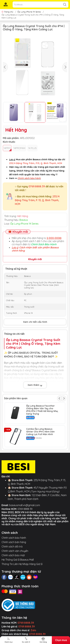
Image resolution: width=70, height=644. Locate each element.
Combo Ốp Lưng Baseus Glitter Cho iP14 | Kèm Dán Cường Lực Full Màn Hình (40, 432)
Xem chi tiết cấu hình (35, 322)
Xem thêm (35, 385)
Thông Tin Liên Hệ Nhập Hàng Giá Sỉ (22, 564)
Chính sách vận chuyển (15, 551)
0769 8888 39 (25, 509)
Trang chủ (8, 12)
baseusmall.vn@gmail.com (25, 505)
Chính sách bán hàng (14, 542)
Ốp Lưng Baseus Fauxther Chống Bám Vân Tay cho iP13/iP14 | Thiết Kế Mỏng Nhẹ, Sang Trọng (42, 410)
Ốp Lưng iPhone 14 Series (29, 12)
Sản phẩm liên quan (16, 398)
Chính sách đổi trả (12, 547)
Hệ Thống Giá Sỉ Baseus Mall (18, 560)
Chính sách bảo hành (14, 538)
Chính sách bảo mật (13, 555)
